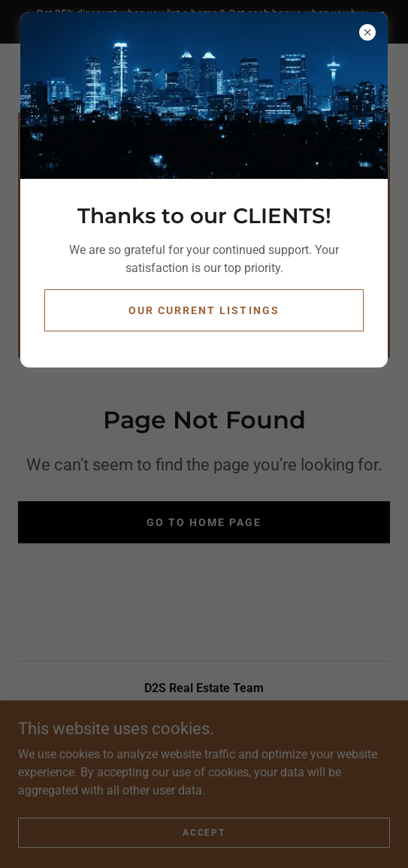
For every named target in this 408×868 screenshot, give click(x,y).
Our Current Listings (204, 310)
